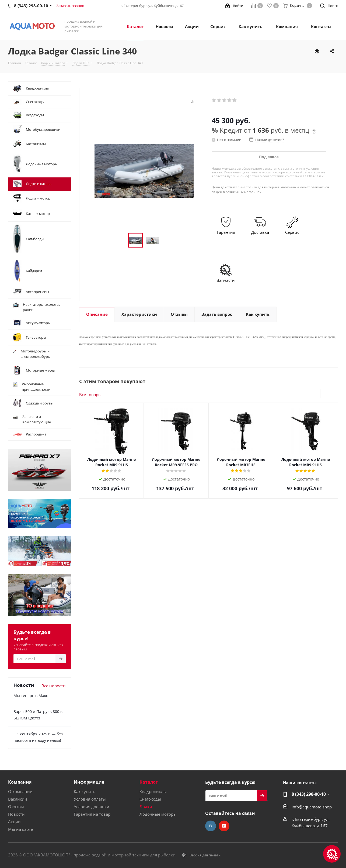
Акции (14, 822)
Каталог (149, 782)
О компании (20, 791)
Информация (89, 782)
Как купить (85, 791)
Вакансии (18, 799)
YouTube (224, 826)
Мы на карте (20, 829)
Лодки (146, 807)
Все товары (90, 394)
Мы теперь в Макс (31, 696)
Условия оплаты (90, 799)
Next (333, 394)
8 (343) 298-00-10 (309, 794)
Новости (16, 814)
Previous (325, 394)
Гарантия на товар (92, 814)
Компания (20, 782)
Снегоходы (150, 799)
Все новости (54, 686)
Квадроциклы (153, 791)
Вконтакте (211, 826)
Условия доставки (92, 807)
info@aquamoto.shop (312, 807)
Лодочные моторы (158, 814)
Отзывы (16, 807)
